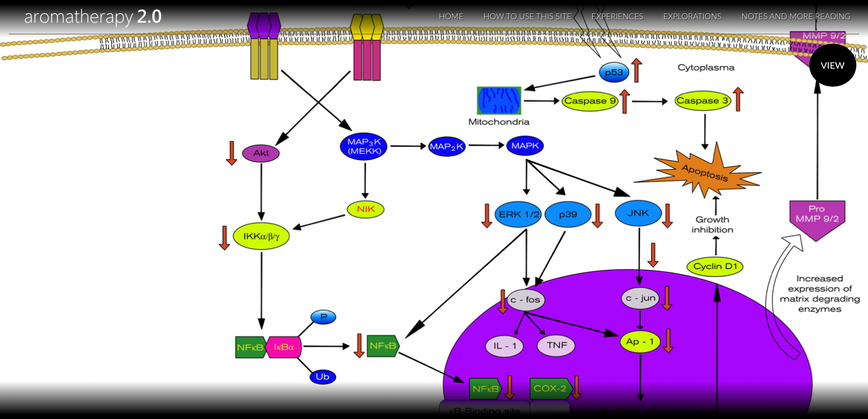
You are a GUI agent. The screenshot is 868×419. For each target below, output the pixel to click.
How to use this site (527, 16)
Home (451, 16)
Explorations (692, 16)
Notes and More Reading (796, 16)
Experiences (618, 16)
